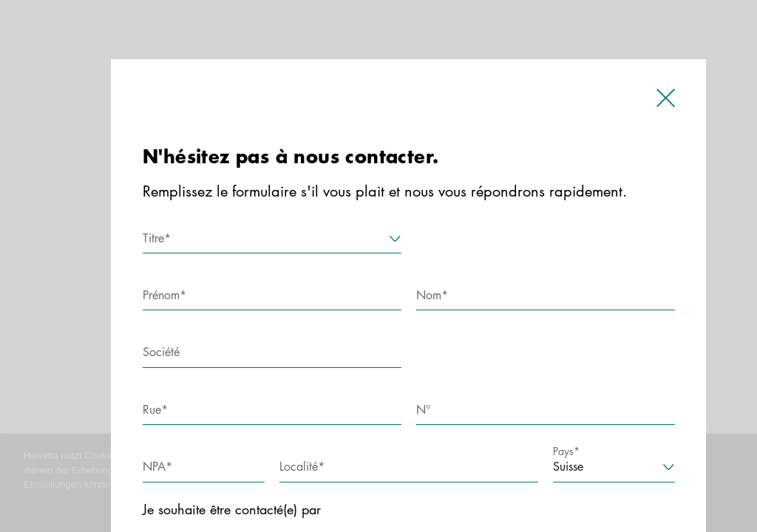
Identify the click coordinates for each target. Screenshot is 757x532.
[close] (666, 102)
